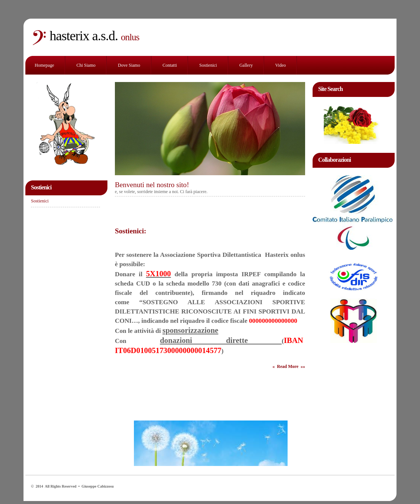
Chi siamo (86, 65)
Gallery (246, 65)
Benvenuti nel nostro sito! (152, 185)
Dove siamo (129, 65)
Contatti (170, 65)
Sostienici (208, 65)
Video (281, 65)
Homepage (44, 65)
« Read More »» (289, 366)
